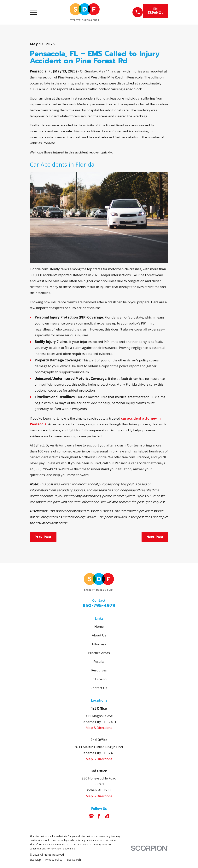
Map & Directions (99, 728)
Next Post (155, 537)
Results (99, 661)
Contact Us (99, 688)
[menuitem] (35, 860)
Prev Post (43, 537)
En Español (99, 679)
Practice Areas (99, 653)
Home (99, 627)
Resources (99, 670)
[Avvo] (107, 816)
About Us (99, 635)
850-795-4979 (99, 606)
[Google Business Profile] (91, 816)
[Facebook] (99, 816)
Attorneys (99, 644)
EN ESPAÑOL (156, 11)
